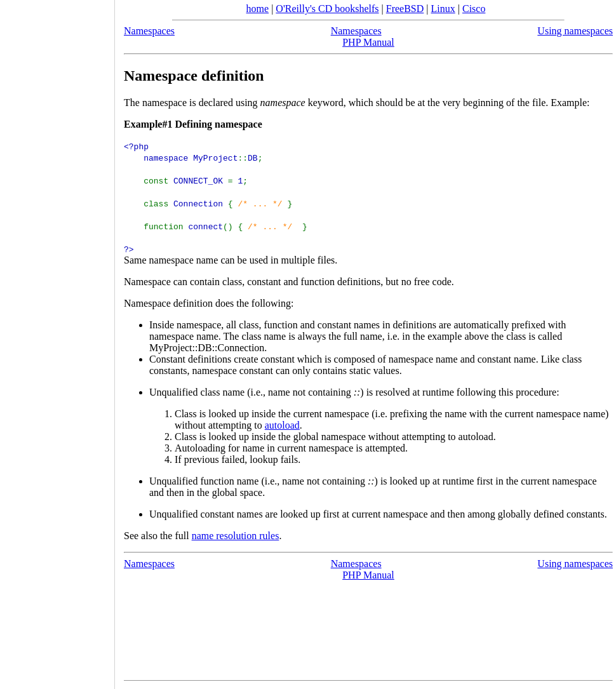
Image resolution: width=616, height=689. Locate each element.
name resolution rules (236, 536)
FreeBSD (405, 9)
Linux (443, 9)
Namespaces (149, 31)
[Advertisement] (57, 340)
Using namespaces (575, 31)
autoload (282, 425)
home (258, 9)
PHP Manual (368, 42)
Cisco (474, 9)
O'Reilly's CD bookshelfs (327, 9)
